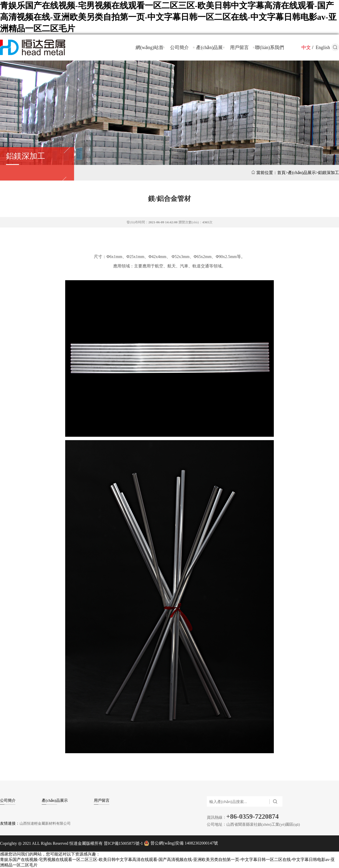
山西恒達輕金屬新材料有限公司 (45, 824)
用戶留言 (239, 47)
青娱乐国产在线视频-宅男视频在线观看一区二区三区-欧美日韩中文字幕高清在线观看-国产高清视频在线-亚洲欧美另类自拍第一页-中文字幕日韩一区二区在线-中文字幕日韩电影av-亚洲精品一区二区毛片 (168, 17)
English (323, 47)
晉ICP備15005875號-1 (123, 843)
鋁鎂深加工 (26, 156)
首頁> (283, 173)
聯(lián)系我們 (270, 47)
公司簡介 (179, 47)
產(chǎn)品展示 (209, 52)
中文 (306, 47)
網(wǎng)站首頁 (150, 52)
